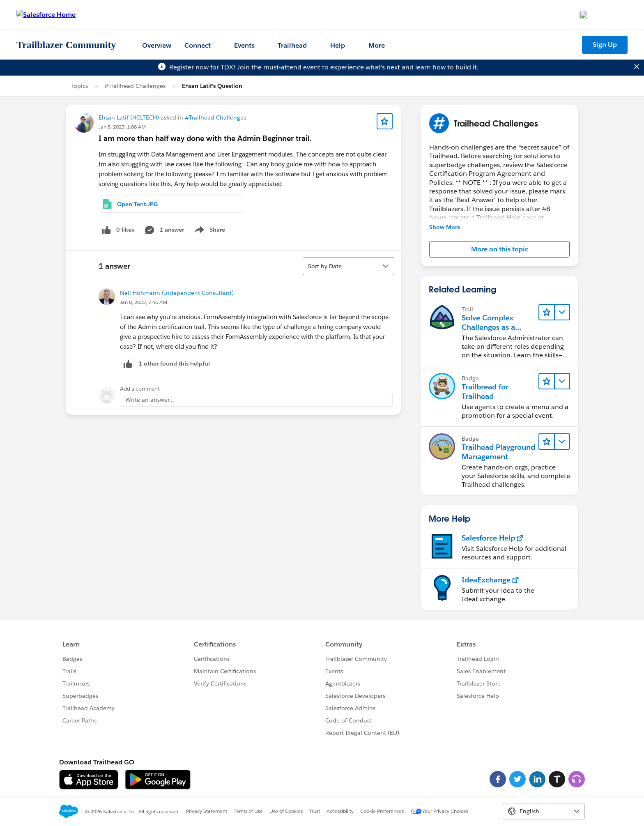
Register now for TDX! (202, 67)
